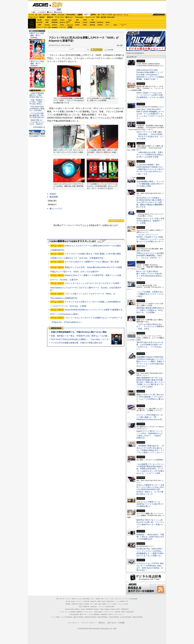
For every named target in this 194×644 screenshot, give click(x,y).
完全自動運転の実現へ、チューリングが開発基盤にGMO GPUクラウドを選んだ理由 (150, 184)
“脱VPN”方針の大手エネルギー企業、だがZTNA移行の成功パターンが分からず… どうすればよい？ (150, 346)
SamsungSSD (68, 22)
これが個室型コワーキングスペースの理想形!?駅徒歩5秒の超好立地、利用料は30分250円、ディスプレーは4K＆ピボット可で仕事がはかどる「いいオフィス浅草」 (150, 469)
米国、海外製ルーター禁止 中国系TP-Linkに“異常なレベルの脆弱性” (81, 336)
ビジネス (46, 15)
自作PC (93, 15)
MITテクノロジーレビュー (116, 614)
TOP (57, 599)
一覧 (87, 50)
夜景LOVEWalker (103, 617)
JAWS (39, 25)
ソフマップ (62, 27)
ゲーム (126, 15)
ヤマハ (108, 25)
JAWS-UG (75, 604)
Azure (62, 25)
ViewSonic (100, 22)
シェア (71, 49)
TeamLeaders (79, 17)
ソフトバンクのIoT (123, 25)
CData (85, 25)
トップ (31, 15)
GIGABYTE (62, 22)
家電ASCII (50, 17)
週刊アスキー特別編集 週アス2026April (37, 63)
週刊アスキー (69, 17)
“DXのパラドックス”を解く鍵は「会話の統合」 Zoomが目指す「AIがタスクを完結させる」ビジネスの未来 (150, 135)
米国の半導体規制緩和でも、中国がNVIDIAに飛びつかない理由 (79, 332)
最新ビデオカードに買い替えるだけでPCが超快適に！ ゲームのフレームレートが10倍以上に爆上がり (150, 398)
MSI (77, 20)
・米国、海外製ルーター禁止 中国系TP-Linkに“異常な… (37, 102)
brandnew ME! (70, 27)
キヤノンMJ (47, 27)
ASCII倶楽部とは (39, 127)
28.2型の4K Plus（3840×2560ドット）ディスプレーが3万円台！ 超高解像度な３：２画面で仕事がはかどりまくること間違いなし (150, 552)
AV (99, 15)
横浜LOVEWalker (79, 617)
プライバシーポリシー (89, 623)
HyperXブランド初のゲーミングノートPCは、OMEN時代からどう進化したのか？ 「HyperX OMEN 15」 (150, 434)
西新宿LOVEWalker (91, 617)
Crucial (85, 22)
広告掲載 (121, 623)
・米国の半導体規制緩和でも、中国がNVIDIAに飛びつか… (37, 95)
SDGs (98, 17)
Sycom (62, 20)
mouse (47, 20)
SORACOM (89, 609)
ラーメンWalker (55, 617)
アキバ (104, 15)
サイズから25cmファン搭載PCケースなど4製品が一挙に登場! (92, 262)
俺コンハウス (56, 209)
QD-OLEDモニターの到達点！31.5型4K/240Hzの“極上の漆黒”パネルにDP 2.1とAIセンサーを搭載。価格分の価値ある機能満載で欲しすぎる (150, 202)
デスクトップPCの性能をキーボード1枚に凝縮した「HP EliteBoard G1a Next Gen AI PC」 (150, 417)
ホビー (86, 15)
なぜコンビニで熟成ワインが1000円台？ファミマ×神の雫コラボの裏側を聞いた (150, 504)
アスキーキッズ (33, 17)
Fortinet (100, 25)
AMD (47, 22)
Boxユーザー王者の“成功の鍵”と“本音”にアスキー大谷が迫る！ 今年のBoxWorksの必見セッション (150, 275)
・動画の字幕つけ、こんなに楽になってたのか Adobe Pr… (37, 122)
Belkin (108, 22)
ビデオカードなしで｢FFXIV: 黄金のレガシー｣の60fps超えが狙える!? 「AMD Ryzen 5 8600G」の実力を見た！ (150, 567)
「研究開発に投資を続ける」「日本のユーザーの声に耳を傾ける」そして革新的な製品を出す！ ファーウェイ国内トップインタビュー (150, 449)
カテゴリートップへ (116, 221)
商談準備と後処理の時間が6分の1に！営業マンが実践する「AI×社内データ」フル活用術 (150, 310)
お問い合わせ (112, 623)
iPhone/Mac (71, 15)
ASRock (77, 22)
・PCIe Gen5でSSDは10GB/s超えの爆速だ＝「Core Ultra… (37, 109)
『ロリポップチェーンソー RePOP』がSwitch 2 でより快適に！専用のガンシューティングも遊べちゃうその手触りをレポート (150, 238)
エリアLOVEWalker (67, 617)
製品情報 (54, 197)
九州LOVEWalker (114, 617)
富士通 (39, 20)
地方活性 (103, 17)
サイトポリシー (74, 623)
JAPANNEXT (55, 27)
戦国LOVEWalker (138, 617)
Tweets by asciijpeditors (135, 53)
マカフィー (39, 27)
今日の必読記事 (74, 614)
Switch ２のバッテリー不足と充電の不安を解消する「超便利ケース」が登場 (150, 221)
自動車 (80, 15)
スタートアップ (117, 15)
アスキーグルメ (60, 17)
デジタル (61, 15)
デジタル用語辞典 (94, 614)
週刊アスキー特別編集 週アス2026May (37, 35)
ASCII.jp (40, 5)
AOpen (53, 194)
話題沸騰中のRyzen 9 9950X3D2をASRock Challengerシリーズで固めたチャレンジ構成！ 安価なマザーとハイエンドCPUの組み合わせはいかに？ (150, 361)
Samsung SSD (69, 609)
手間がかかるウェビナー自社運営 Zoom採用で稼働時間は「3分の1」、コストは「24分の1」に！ (151, 256)
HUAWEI (92, 22)
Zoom (115, 25)
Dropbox (77, 25)
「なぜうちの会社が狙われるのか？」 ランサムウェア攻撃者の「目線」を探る (150, 327)
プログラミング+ (90, 17)
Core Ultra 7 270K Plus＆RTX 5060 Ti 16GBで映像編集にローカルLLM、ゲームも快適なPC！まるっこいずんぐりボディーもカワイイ (150, 114)
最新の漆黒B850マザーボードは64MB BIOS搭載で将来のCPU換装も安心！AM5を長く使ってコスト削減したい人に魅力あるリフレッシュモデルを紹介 (150, 382)
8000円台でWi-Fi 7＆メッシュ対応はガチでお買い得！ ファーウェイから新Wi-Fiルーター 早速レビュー (150, 523)
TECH (54, 15)
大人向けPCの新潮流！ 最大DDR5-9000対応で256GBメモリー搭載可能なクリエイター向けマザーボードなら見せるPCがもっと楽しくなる (150, 169)
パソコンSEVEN (70, 20)
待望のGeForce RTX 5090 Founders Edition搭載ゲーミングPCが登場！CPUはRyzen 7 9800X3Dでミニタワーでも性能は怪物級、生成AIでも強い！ (150, 75)
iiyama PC (94, 601)
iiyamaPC (55, 20)
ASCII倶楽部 (159, 15)
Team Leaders (98, 612)
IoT (40, 15)
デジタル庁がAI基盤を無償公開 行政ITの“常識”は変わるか (77, 343)
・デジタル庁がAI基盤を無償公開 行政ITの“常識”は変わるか (37, 115)
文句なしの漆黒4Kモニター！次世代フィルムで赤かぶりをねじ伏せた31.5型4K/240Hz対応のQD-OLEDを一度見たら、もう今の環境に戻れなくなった (150, 489)
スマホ (109, 15)
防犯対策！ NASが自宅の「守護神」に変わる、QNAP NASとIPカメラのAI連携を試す (150, 537)
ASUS (85, 20)
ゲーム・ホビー (58, 5)
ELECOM (40, 22)
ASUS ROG (55, 22)
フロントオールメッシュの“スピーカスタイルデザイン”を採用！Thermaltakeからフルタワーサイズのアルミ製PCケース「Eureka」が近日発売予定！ (86, 287)
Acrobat (47, 25)
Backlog (93, 25)
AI (36, 15)
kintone (55, 25)
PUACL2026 (111, 17)
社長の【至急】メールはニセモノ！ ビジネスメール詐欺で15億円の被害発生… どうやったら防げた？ (150, 96)
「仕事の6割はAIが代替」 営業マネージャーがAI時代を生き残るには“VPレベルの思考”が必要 (150, 155)
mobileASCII (104, 614)
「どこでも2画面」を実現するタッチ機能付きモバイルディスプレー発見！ (150, 294)
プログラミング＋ (109, 612)
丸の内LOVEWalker (126, 617)
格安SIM (42, 17)
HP (92, 20)
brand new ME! (110, 607)
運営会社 (102, 623)
